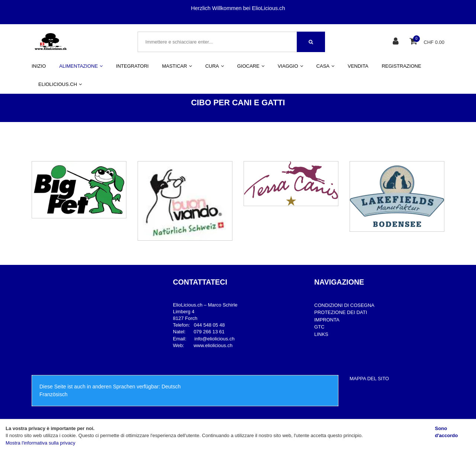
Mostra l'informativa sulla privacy (40, 443)
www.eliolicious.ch (213, 345)
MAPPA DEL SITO (369, 379)
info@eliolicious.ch (215, 339)
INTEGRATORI (132, 66)
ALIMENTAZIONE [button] (81, 66)
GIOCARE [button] (251, 66)
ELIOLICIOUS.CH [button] (60, 84)
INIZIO (39, 66)
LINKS (321, 334)
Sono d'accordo (447, 432)
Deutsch (171, 387)
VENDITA (358, 66)
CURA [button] (215, 66)
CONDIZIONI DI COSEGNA (344, 305)
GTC (319, 327)
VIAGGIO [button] (290, 66)
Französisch (53, 394)
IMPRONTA (327, 320)
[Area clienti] (397, 42)
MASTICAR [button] (177, 66)
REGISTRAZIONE (401, 66)
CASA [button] (325, 66)
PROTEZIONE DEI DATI (341, 312)
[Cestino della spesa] (414, 42)
